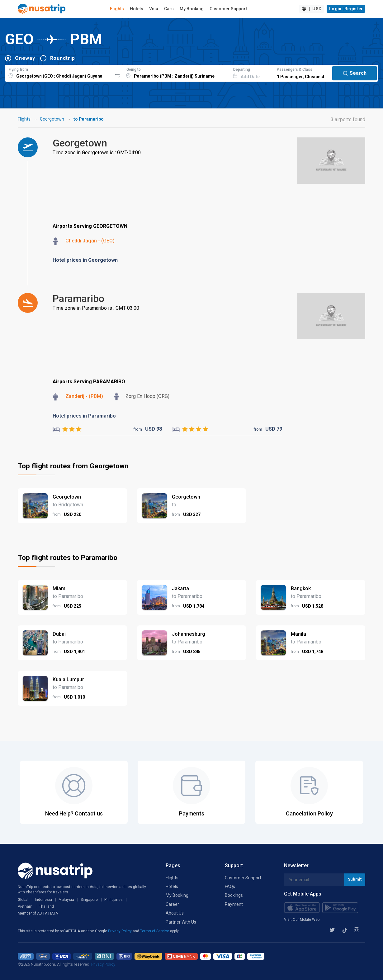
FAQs (230, 887)
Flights (117, 9)
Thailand (46, 906)
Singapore (89, 900)
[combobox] (59, 72)
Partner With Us (181, 922)
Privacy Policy (120, 931)
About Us (175, 913)
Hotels (137, 9)
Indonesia (43, 900)
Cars (169, 9)
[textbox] (59, 72)
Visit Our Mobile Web (302, 920)
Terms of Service (155, 931)
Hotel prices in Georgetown (85, 260)
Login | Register (346, 9)
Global (23, 900)
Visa (154, 9)
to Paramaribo (89, 119)
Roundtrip (63, 58)
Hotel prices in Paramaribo (84, 416)
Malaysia (66, 900)
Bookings (234, 895)
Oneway (25, 58)
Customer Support (228, 9)
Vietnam (25, 906)
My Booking (192, 9)
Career (172, 904)
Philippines (113, 900)
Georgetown (52, 119)
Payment (234, 904)
